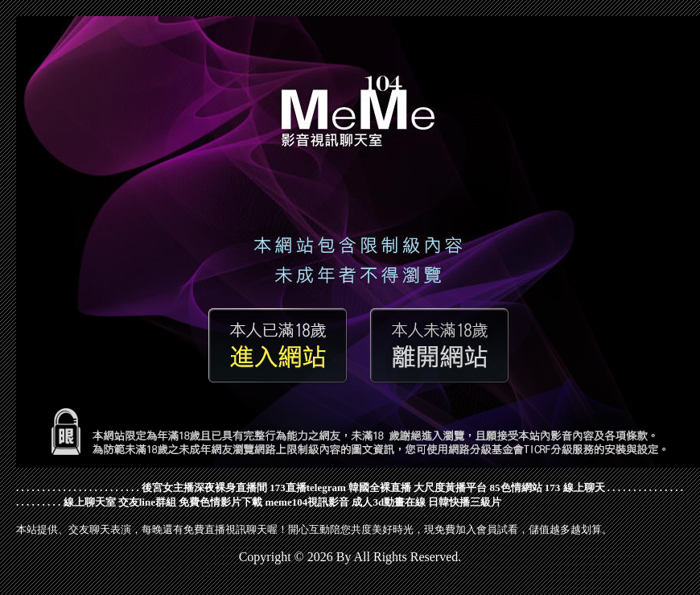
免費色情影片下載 (220, 502)
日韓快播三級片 (465, 502)
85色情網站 (516, 488)
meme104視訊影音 (307, 502)
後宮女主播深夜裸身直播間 (204, 488)
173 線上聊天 (575, 488)
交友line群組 (147, 502)
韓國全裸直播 (380, 488)
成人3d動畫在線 (389, 502)
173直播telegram (308, 488)
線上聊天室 (90, 502)
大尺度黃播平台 (450, 488)
